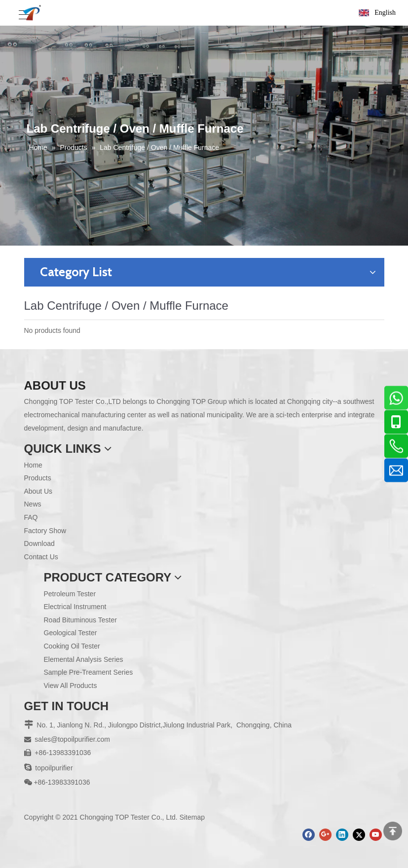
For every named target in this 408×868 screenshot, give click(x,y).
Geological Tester (71, 633)
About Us (38, 491)
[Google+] (325, 835)
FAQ (31, 517)
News (33, 504)
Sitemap (192, 817)
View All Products (71, 686)
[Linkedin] (342, 835)
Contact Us (41, 557)
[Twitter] (359, 835)
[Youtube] (376, 835)
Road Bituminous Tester (80, 620)
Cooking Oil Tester (72, 646)
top (393, 831)
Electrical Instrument (75, 607)
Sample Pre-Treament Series (89, 672)
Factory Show (45, 531)
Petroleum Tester (70, 594)
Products (38, 478)
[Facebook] (309, 835)
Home (33, 465)
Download (39, 543)
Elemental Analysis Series (84, 659)
